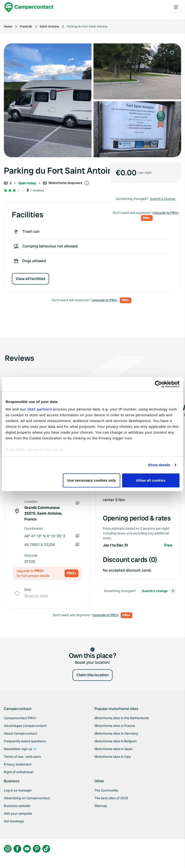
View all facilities (30, 279)
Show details (159, 465)
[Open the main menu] (176, 7)
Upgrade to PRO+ (105, 300)
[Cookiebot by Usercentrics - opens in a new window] (158, 384)
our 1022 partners (36, 409)
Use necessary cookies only (92, 480)
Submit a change (163, 199)
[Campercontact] (29, 7)
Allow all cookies (151, 480)
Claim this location (92, 675)
